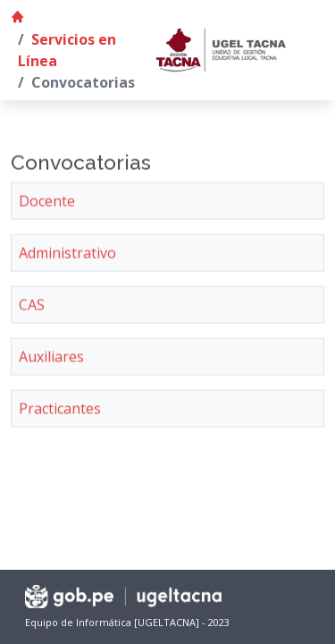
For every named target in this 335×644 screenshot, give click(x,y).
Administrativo (67, 256)
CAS (32, 308)
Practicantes (60, 411)
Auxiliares (51, 360)
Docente (47, 204)
